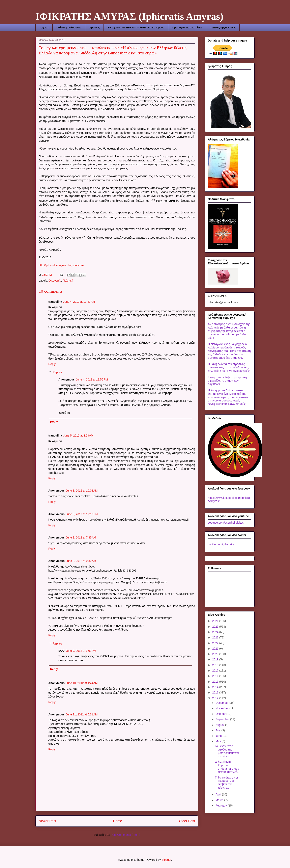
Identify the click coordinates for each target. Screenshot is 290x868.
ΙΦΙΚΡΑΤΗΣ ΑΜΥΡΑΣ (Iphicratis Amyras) (129, 16)
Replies (57, 372)
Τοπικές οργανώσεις (223, 28)
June (219, 736)
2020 (216, 654)
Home (118, 821)
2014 (216, 687)
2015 (216, 682)
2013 (216, 692)
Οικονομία (55, 281)
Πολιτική (68, 281)
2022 (216, 643)
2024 (216, 632)
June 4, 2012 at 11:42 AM (79, 302)
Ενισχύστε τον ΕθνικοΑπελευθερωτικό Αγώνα (136, 28)
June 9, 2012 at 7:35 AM (81, 537)
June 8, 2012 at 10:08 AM (82, 491)
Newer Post (47, 821)
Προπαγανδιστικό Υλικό (187, 28)
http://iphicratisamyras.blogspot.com (61, 265)
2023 (216, 637)
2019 (216, 659)
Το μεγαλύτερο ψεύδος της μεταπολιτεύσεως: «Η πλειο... (228, 751)
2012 (216, 698)
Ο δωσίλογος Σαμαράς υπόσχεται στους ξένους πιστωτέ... (227, 767)
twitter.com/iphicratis (221, 544)
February (222, 806)
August (220, 725)
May (219, 741)
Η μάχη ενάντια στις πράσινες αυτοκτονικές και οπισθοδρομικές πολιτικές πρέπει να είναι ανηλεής (229, 367)
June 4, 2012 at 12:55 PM (92, 379)
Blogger (166, 860)
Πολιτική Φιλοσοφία (69, 28)
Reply (52, 364)
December (222, 703)
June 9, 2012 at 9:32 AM (81, 561)
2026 (216, 621)
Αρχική (44, 28)
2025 (216, 627)
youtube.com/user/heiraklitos (226, 523)
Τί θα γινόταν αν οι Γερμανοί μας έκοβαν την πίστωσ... (226, 783)
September (223, 719)
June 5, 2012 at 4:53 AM (78, 436)
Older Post (187, 821)
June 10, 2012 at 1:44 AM (82, 683)
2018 (216, 665)
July (218, 730)
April (219, 794)
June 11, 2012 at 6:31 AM (82, 714)
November (222, 708)
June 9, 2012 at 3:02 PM (81, 651)
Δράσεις (95, 28)
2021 (216, 649)
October (221, 714)
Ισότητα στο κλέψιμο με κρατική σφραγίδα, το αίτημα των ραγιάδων (227, 381)
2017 (216, 670)
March (220, 800)
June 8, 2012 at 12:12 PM (82, 514)
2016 (216, 676)
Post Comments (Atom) (125, 835)
